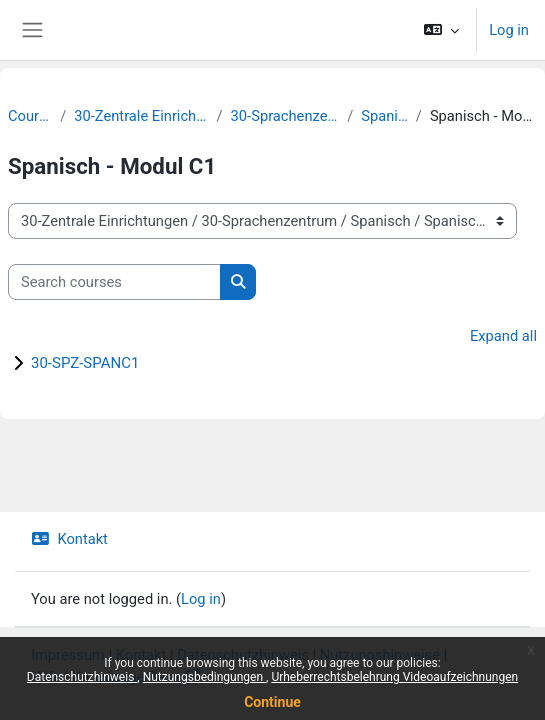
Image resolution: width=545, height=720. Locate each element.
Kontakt (69, 539)
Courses (30, 116)
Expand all (503, 336)
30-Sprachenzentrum (285, 116)
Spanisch (384, 116)
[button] (441, 30)
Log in (509, 30)
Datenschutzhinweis (82, 677)
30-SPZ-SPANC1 (85, 363)
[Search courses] (114, 282)
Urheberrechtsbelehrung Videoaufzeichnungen (394, 677)
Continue (272, 702)
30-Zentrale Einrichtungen (141, 116)
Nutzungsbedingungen (204, 677)
